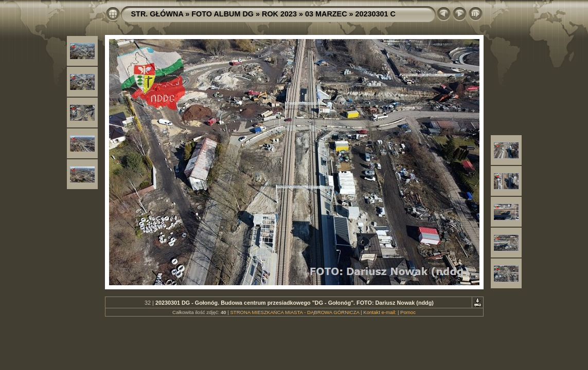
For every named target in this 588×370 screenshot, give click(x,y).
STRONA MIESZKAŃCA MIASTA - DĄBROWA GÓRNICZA (295, 312)
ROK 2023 (279, 14)
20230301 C (376, 14)
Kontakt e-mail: (380, 312)
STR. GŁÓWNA (157, 14)
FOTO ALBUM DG (222, 14)
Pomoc (408, 312)
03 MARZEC (326, 14)
